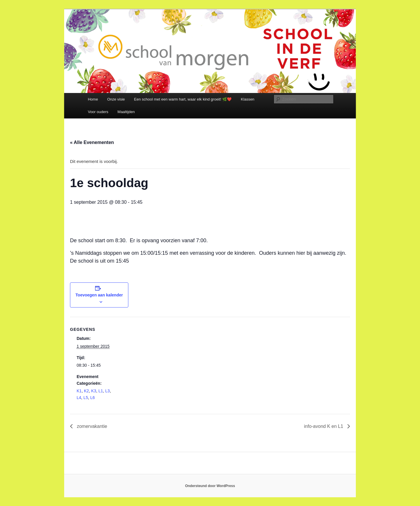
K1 (79, 391)
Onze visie (116, 99)
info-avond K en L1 (324, 426)
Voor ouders (98, 112)
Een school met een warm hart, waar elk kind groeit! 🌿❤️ (183, 99)
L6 (92, 398)
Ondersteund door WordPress (210, 486)
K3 (94, 391)
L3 (108, 391)
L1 (101, 391)
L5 (86, 398)
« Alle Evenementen (92, 142)
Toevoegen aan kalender (99, 295)
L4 (79, 398)
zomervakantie (91, 426)
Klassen (248, 99)
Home (93, 99)
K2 (86, 391)
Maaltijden (126, 112)
